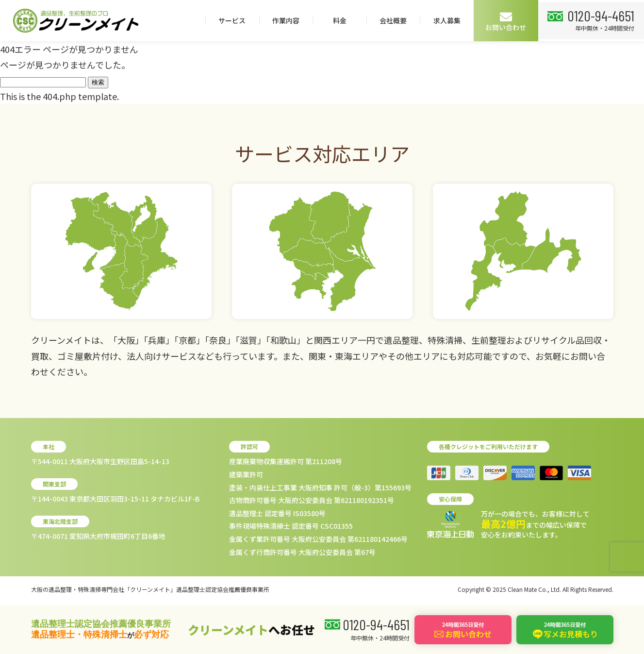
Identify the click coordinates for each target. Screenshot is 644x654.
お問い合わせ (503, 21)
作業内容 (283, 20)
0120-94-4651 (600, 15)
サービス (229, 20)
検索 (98, 82)
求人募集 (444, 20)
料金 (337, 20)
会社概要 (390, 20)
